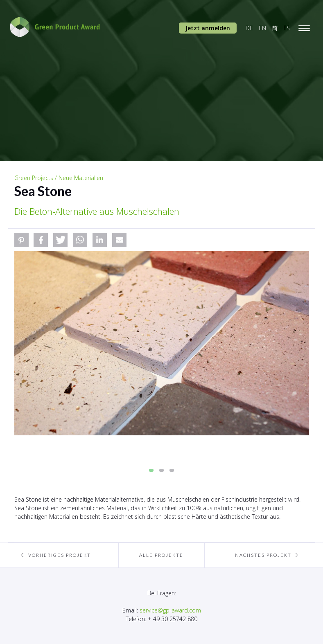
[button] (21, 240)
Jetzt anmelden (208, 28)
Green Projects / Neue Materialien (59, 178)
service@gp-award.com (170, 610)
